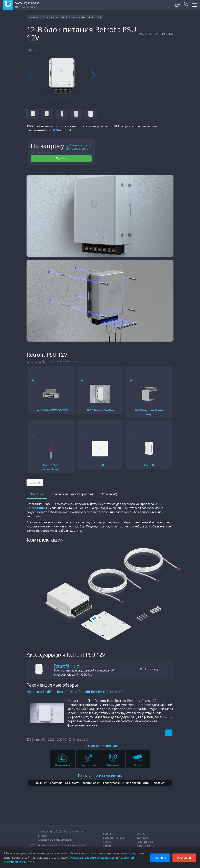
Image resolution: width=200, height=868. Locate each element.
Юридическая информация (55, 840)
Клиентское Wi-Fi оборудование (102, 783)
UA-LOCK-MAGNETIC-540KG (51, 410)
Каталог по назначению (100, 775)
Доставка (142, 838)
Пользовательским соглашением (92, 857)
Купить (61, 158)
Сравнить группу (79, 145)
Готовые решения (100, 746)
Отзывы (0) (109, 494)
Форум (107, 842)
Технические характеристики (72, 494)
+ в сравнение (77, 149)
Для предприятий (138, 783)
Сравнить (35, 483)
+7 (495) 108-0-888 (27, 3)
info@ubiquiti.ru (27, 7)
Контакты (109, 834)
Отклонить (184, 857)
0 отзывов (52, 361)
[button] (93, 75)
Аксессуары (50, 17)
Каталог (108, 846)
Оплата (141, 834)
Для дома (158, 783)
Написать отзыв (69, 361)
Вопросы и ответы (114, 838)
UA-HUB (149, 465)
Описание (37, 494)
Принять (160, 857)
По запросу (149, 669)
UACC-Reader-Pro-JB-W (100, 410)
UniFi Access (70, 17)
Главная (33, 17)
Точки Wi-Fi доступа (49, 783)
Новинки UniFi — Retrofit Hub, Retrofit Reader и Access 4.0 (75, 692)
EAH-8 (100, 465)
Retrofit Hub (67, 666)
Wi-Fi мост (72, 783)
